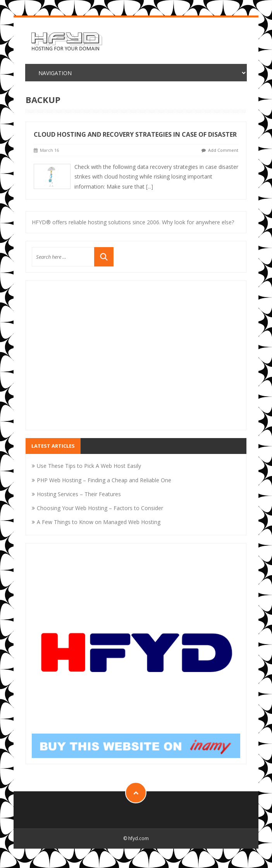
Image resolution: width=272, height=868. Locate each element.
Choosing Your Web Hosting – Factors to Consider (100, 508)
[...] (150, 186)
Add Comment (223, 150)
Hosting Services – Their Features (79, 494)
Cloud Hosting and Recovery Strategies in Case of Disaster (135, 134)
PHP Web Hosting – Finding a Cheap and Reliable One (104, 480)
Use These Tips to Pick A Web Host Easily (89, 466)
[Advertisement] (136, 360)
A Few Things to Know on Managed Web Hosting (99, 522)
